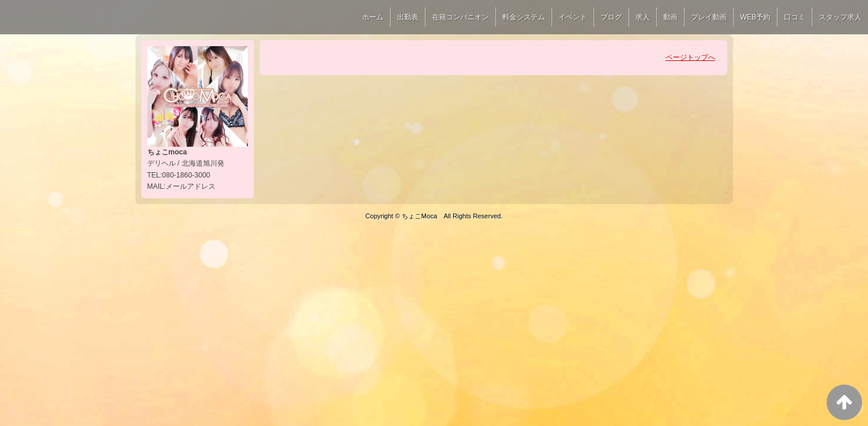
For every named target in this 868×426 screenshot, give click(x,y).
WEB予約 (755, 17)
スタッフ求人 (840, 17)
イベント (573, 17)
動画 (670, 17)
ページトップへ (690, 57)
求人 (643, 17)
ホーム (373, 17)
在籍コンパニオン (460, 17)
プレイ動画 (709, 17)
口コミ (795, 17)
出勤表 (408, 17)
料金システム (524, 17)
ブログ (611, 17)
